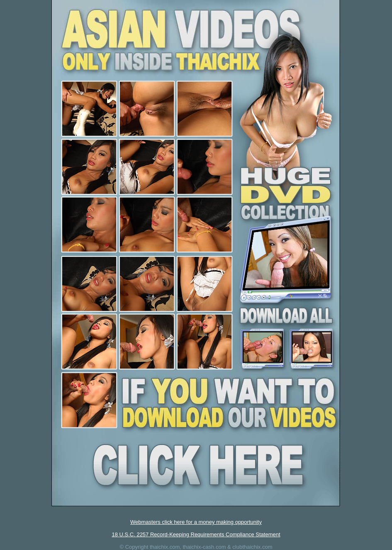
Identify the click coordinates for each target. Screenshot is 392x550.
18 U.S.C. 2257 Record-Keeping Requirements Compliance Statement (196, 534)
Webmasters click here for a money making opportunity (196, 522)
